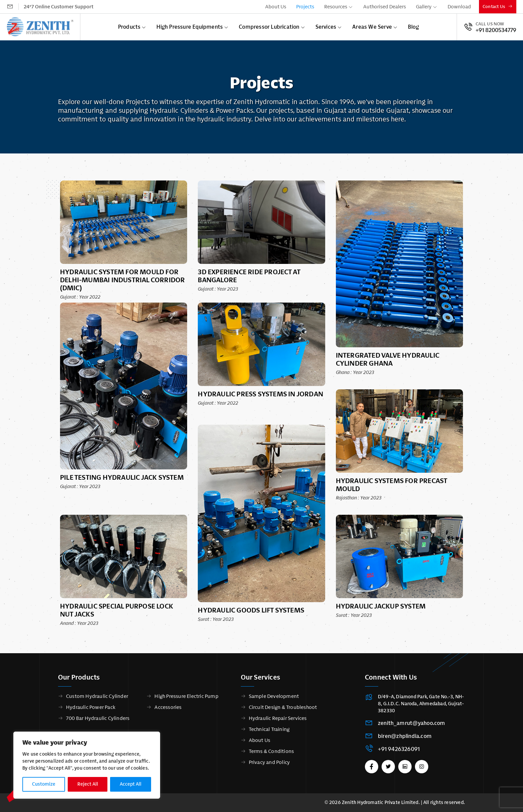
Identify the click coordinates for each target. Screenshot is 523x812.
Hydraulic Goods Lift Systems (251, 610)
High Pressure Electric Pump (186, 696)
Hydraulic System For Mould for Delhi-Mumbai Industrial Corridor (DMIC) (122, 280)
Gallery (424, 7)
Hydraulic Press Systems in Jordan (260, 394)
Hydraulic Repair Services (278, 718)
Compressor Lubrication (269, 27)
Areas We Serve (372, 27)
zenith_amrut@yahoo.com (412, 723)
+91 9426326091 (399, 749)
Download (459, 7)
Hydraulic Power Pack (91, 707)
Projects (305, 7)
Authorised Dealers (385, 7)
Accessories (168, 707)
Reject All (88, 784)
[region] (87, 765)
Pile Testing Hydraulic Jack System (122, 477)
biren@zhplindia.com (405, 736)
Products (129, 27)
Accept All (131, 784)
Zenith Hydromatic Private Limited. (381, 802)
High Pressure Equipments (190, 27)
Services (326, 27)
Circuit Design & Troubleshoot (283, 707)
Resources (336, 7)
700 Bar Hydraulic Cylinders (98, 718)
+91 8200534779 (496, 30)
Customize (44, 784)
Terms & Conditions (272, 751)
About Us (276, 7)
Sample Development (274, 696)
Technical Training (269, 729)
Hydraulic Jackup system (381, 606)
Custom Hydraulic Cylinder (97, 696)
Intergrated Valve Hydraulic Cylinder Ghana (388, 359)
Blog (413, 27)
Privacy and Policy (270, 762)
